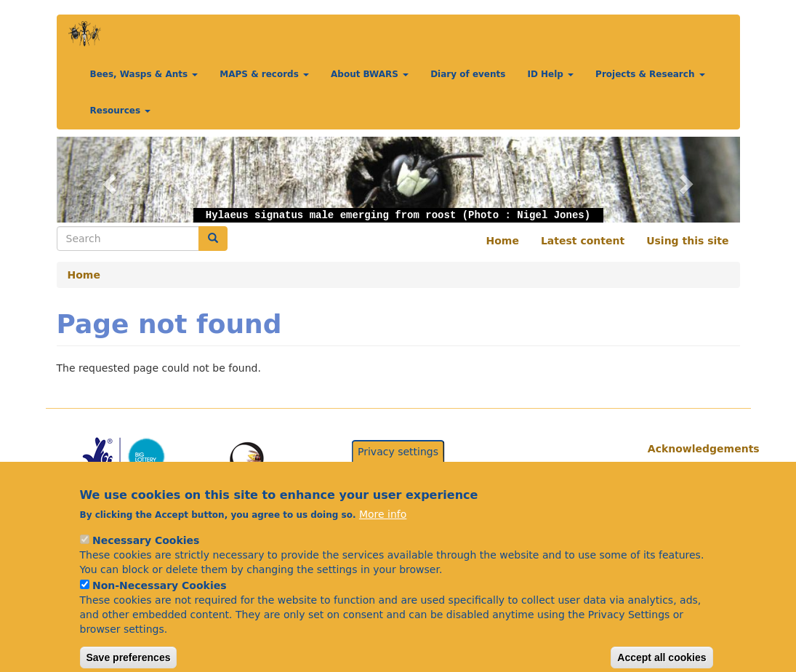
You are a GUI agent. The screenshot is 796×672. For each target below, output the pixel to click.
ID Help (550, 74)
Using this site (687, 241)
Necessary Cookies (146, 557)
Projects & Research (650, 74)
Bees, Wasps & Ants (144, 74)
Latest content (583, 241)
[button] (108, 180)
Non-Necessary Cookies (160, 602)
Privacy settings (398, 468)
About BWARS (370, 74)
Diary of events (468, 74)
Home (503, 241)
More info (383, 531)
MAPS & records (264, 74)
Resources (121, 111)
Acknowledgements (688, 449)
